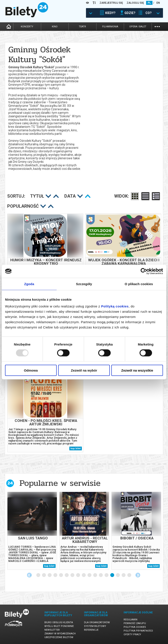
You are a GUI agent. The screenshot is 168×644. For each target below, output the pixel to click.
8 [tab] (78, 575)
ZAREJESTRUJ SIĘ (111, 3)
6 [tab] (67, 575)
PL (149, 3)
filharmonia (110, 27)
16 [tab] (124, 575)
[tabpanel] (32, 531)
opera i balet (138, 27)
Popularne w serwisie (60, 483)
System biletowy (95, 626)
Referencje (91, 630)
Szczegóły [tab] (84, 284)
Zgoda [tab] (29, 284)
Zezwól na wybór (84, 370)
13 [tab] (107, 575)
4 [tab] (56, 575)
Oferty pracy (132, 634)
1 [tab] (38, 575)
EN (158, 3)
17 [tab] (129, 575)
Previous (29, 575)
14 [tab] (112, 575)
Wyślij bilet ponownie (59, 626)
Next (138, 575)
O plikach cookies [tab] (139, 284)
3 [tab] (50, 575)
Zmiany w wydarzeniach (60, 634)
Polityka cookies (135, 627)
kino (55, 27)
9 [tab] (84, 575)
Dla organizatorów (97, 622)
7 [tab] (73, 575)
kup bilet (76, 448)
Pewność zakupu (135, 623)
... (157, 26)
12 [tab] (101, 575)
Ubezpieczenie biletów (59, 637)
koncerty (27, 27)
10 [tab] (90, 575)
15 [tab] (118, 575)
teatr (82, 27)
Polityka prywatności (138, 631)
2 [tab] (44, 575)
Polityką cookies (115, 306)
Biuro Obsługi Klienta (59, 622)
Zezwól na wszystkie (137, 370)
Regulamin (130, 620)
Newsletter (52, 630)
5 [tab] (61, 575)
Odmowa (31, 370)
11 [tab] (95, 575)
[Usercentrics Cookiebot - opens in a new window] (144, 271)
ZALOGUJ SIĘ (135, 3)
